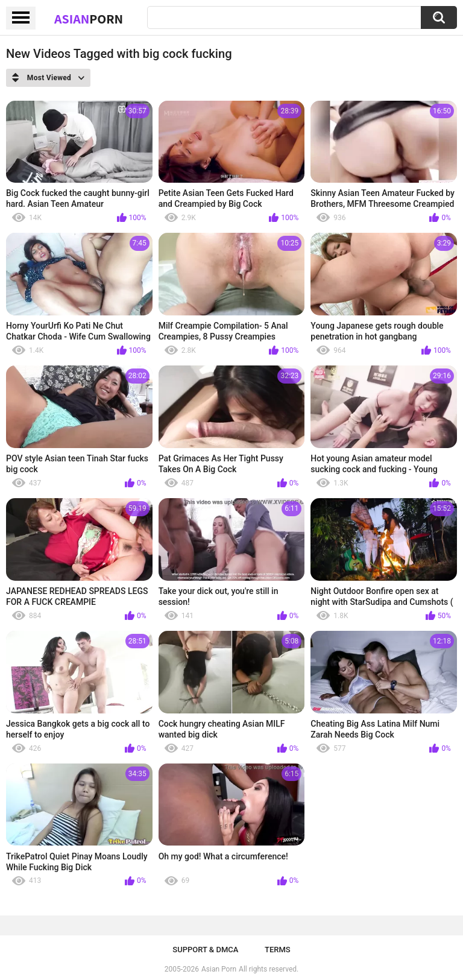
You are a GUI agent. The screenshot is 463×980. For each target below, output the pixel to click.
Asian (89, 19)
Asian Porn (219, 969)
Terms (278, 950)
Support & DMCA (205, 950)
